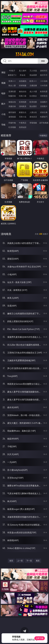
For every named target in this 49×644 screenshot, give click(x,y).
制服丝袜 (12, 96)
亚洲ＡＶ (12, 81)
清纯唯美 (23, 106)
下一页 (29, 561)
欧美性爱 (44, 91)
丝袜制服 (23, 85)
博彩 (3, 72)
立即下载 (40, 638)
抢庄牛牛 (44, 75)
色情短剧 (23, 127)
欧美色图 (33, 102)
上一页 (20, 561)
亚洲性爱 (12, 91)
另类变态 (44, 96)
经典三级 (23, 96)
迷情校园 (12, 117)
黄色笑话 (33, 117)
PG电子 (12, 71)
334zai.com (25, 54)
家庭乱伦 (23, 112)
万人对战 (33, 71)
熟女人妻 (12, 85)
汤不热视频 (44, 123)
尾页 (38, 561)
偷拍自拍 (23, 91)
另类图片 (44, 106)
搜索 (43, 61)
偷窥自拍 (12, 102)
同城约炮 (12, 123)
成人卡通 (33, 91)
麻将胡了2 (12, 75)
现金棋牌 (33, 75)
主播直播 (33, 85)
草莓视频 (33, 123)
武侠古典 (44, 112)
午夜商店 (23, 123)
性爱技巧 (44, 117)
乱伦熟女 (33, 96)
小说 (3, 114)
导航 (3, 125)
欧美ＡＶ (33, 81)
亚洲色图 (23, 102)
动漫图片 (44, 102)
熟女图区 (33, 106)
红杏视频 (12, 127)
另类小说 (23, 117)
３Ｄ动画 (44, 81)
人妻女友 (33, 112)
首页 (11, 561)
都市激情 (12, 112)
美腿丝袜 (12, 106)
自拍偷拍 (23, 81)
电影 (3, 93)
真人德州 (23, 71)
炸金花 (23, 75)
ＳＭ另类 (44, 85)
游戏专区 (44, 71)
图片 (3, 104)
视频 (3, 83)
